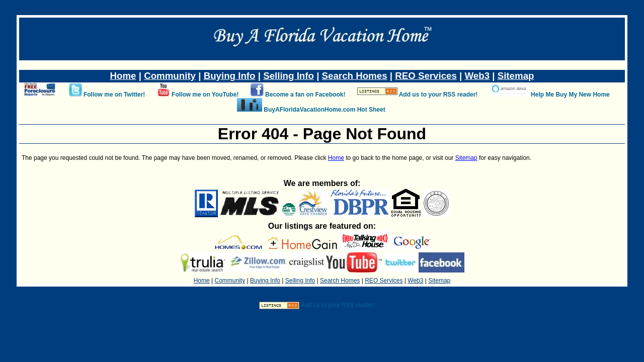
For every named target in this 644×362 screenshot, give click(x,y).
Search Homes (355, 76)
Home (123, 76)
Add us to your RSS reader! (438, 95)
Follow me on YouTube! (205, 95)
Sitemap (516, 76)
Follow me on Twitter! (114, 95)
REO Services (426, 76)
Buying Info (230, 76)
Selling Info (289, 76)
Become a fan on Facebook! (305, 95)
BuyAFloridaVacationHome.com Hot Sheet (324, 110)
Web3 (477, 76)
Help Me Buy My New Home (570, 95)
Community (170, 76)
